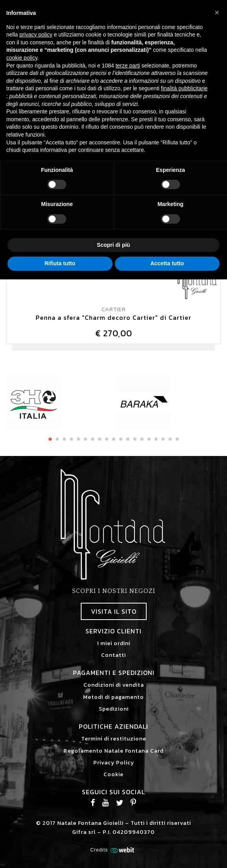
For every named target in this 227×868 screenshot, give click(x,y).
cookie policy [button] (22, 58)
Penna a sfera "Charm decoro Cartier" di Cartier (113, 318)
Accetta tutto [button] (167, 263)
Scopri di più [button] (113, 245)
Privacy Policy (114, 763)
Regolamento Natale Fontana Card (113, 751)
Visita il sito (114, 611)
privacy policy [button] (36, 35)
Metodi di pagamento (113, 697)
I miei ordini (114, 643)
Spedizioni (114, 709)
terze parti (128, 66)
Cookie (113, 774)
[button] (217, 13)
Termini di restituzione (114, 739)
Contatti (113, 655)
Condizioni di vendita (114, 685)
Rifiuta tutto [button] (60, 263)
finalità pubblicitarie (184, 88)
